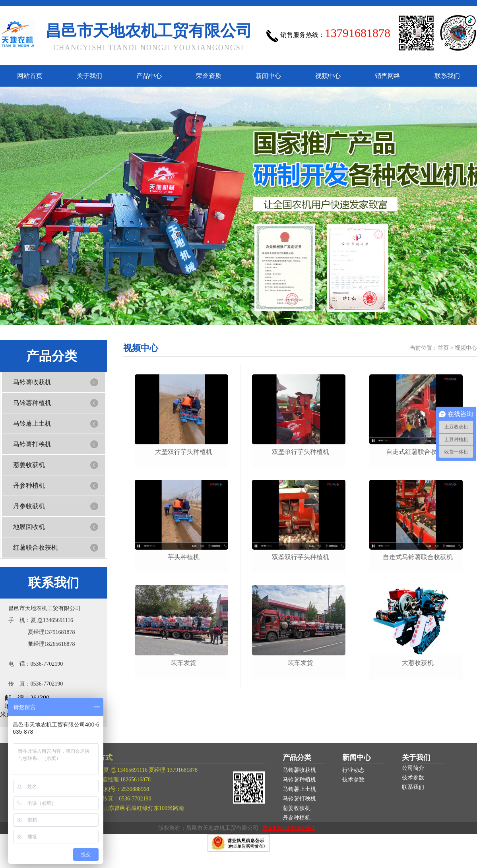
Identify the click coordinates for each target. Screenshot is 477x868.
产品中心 (149, 76)
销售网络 (388, 76)
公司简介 (413, 768)
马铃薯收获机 (32, 382)
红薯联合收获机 (35, 547)
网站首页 (30, 76)
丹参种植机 (29, 485)
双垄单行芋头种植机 (301, 452)
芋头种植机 (184, 557)
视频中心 (328, 76)
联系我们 (447, 76)
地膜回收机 (29, 527)
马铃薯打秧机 (32, 444)
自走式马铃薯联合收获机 (418, 557)
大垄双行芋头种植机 (184, 452)
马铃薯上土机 (32, 423)
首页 (443, 348)
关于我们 (89, 76)
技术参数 (353, 780)
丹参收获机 (29, 506)
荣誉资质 (209, 76)
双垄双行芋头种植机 (301, 557)
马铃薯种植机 (32, 403)
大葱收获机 (418, 663)
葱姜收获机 (29, 465)
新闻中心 (268, 76)
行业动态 (353, 770)
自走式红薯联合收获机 (418, 452)
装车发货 (184, 663)
